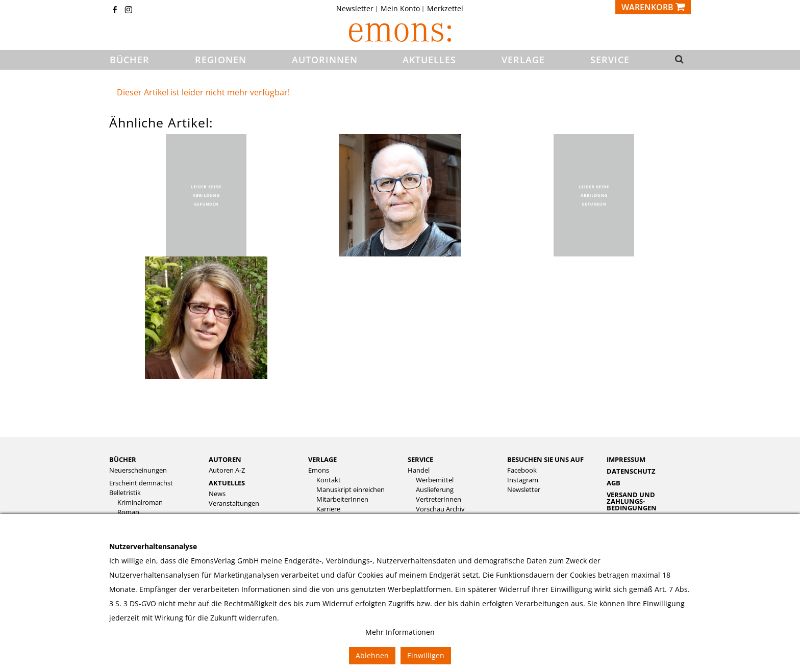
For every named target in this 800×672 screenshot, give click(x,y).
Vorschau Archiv (440, 509)
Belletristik (125, 493)
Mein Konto (400, 9)
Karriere (328, 509)
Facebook (522, 470)
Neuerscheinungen (138, 470)
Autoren (225, 459)
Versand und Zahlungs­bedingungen (632, 501)
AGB (614, 483)
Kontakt (329, 480)
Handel (419, 470)
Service (420, 459)
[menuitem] (358, 9)
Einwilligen (426, 655)
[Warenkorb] (653, 7)
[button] (676, 60)
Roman (128, 512)
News (217, 494)
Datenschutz (631, 471)
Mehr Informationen (400, 632)
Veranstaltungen (234, 503)
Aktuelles (227, 483)
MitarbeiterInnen (342, 499)
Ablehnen (372, 655)
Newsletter (355, 9)
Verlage (322, 459)
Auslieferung (435, 490)
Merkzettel (445, 9)
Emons (319, 470)
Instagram (523, 480)
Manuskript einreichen (351, 490)
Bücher (123, 459)
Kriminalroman (140, 502)
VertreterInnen (439, 499)
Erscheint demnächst (141, 483)
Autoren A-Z (227, 470)
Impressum (626, 459)
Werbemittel (435, 480)
